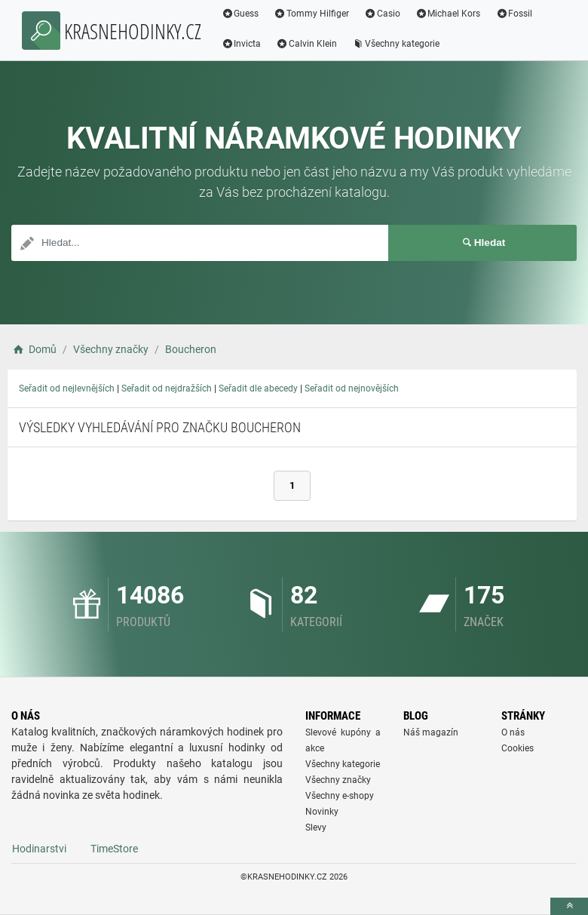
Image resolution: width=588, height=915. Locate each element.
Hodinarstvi (39, 849)
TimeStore (114, 849)
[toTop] (569, 906)
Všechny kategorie (398, 44)
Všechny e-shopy (340, 796)
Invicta (243, 44)
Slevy (316, 827)
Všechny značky (338, 780)
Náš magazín (431, 732)
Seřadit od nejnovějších (352, 388)
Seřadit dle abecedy (258, 388)
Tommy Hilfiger (314, 14)
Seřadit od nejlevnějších (67, 388)
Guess (242, 14)
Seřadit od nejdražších (167, 388)
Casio (384, 14)
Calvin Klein (309, 44)
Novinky (322, 812)
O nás (513, 732)
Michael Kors (450, 14)
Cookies (518, 748)
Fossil (516, 14)
